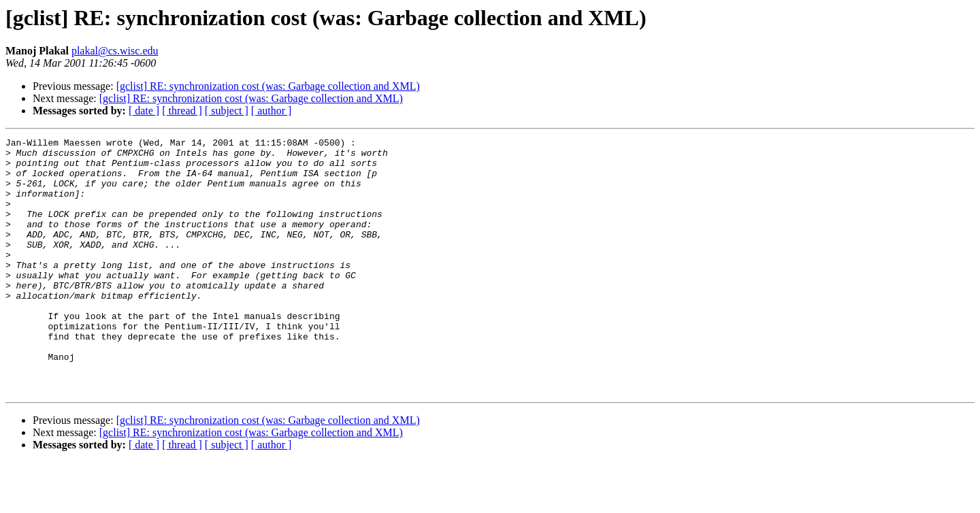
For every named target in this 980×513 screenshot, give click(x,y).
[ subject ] (227, 111)
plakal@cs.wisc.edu (115, 51)
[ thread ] (182, 111)
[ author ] (272, 111)
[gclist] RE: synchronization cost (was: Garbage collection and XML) (268, 86)
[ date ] (144, 111)
